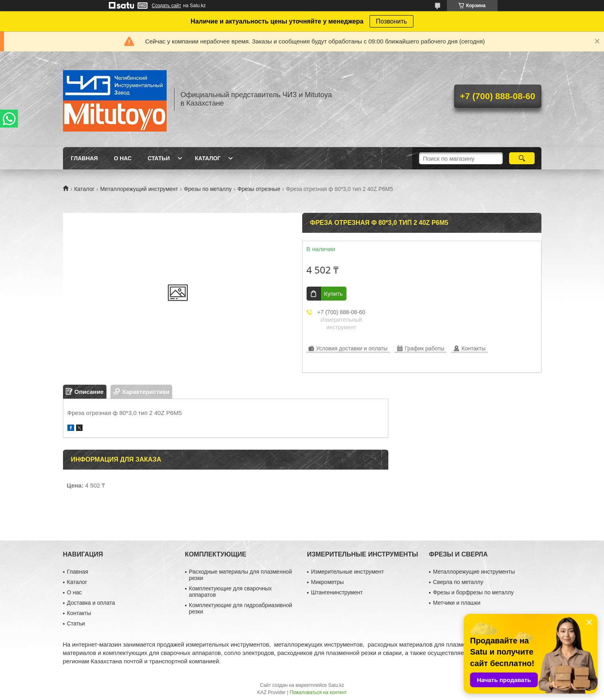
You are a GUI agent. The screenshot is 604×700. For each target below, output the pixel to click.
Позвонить (392, 21)
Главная (85, 158)
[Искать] (522, 158)
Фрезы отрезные (259, 189)
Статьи (159, 158)
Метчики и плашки (457, 603)
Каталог (208, 158)
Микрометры (327, 582)
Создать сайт (167, 6)
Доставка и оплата (91, 603)
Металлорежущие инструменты (474, 572)
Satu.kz (336, 685)
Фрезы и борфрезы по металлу (473, 592)
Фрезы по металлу (208, 189)
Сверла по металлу (458, 582)
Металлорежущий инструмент (139, 189)
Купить (333, 294)
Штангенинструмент (337, 592)
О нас (123, 158)
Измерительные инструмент (347, 572)
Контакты (79, 613)
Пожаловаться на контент (318, 692)
